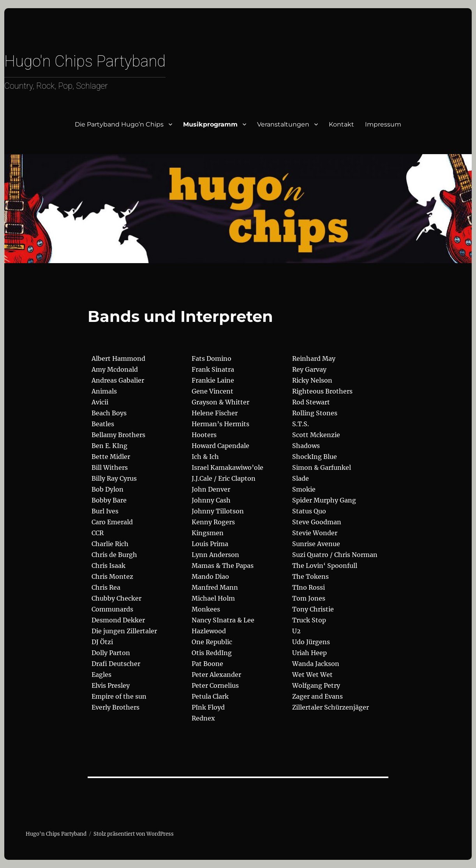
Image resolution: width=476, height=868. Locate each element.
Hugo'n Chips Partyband (85, 61)
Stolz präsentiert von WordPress (134, 834)
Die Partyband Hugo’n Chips (119, 124)
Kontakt (341, 124)
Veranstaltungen (283, 124)
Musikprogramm (210, 124)
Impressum (383, 124)
